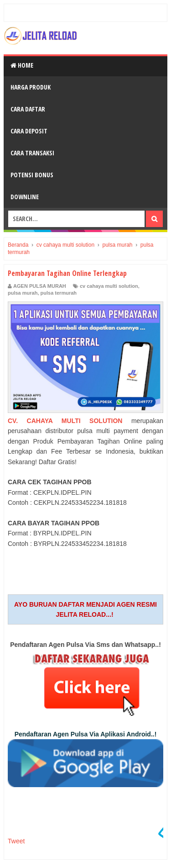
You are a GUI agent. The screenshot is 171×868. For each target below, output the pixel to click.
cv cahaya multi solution (109, 286)
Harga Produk (31, 87)
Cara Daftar (28, 109)
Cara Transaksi (32, 153)
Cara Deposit (29, 131)
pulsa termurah (59, 293)
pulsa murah (23, 293)
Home (22, 65)
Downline (25, 197)
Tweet (16, 841)
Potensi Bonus (32, 175)
